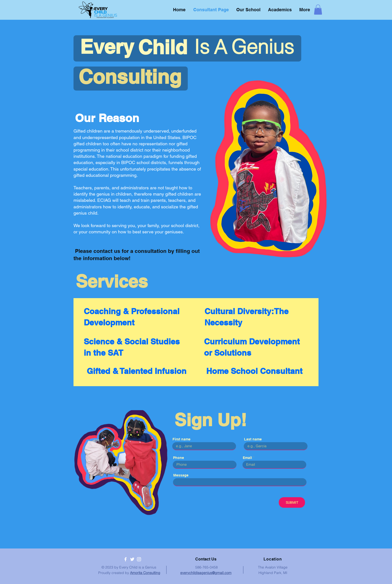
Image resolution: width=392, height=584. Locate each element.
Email (247, 458)
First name (181, 439)
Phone (178, 458)
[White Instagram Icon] (139, 559)
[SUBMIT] (292, 502)
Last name (253, 439)
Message (181, 475)
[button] (318, 10)
